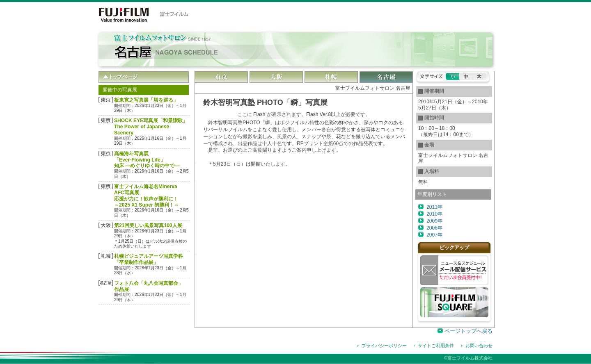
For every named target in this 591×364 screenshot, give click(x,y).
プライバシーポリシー (384, 346)
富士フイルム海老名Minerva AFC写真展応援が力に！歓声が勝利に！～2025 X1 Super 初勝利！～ (147, 196)
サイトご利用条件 (436, 346)
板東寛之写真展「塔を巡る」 (146, 100)
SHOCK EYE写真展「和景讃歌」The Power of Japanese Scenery (151, 127)
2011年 (434, 207)
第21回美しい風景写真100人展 (148, 225)
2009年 (434, 221)
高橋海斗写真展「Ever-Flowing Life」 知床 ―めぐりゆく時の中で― (147, 160)
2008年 (434, 228)
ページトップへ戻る (468, 331)
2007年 (434, 235)
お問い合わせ (479, 346)
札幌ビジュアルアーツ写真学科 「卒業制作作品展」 (149, 259)
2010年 (434, 214)
